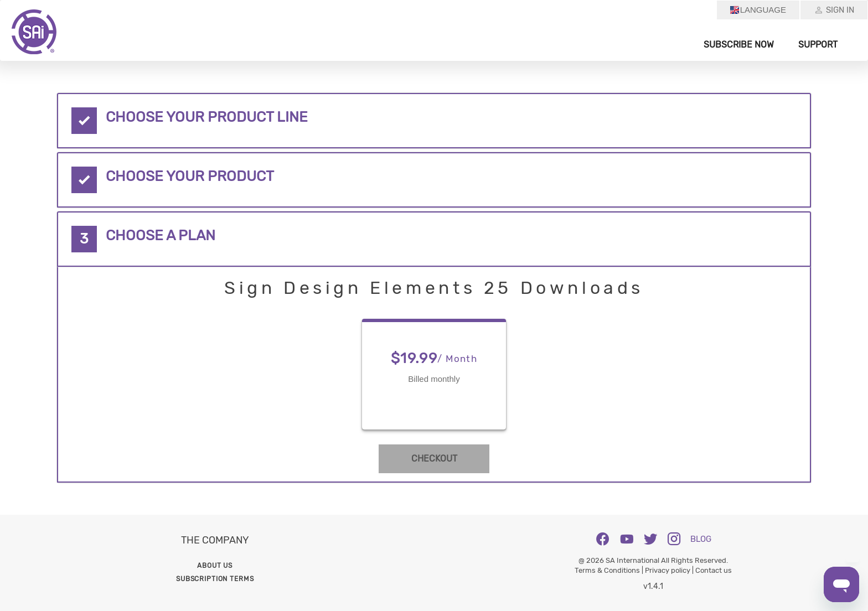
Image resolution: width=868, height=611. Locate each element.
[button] (434, 121)
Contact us (714, 570)
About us (215, 566)
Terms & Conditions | (610, 570)
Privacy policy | (670, 570)
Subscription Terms (215, 579)
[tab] (434, 121)
